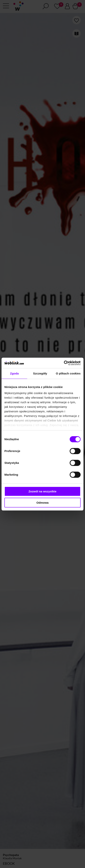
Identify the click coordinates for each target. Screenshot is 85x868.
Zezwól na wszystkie (42, 491)
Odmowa (42, 503)
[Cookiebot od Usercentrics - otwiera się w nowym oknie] (64, 363)
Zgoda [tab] (14, 373)
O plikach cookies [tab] (68, 373)
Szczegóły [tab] (40, 373)
